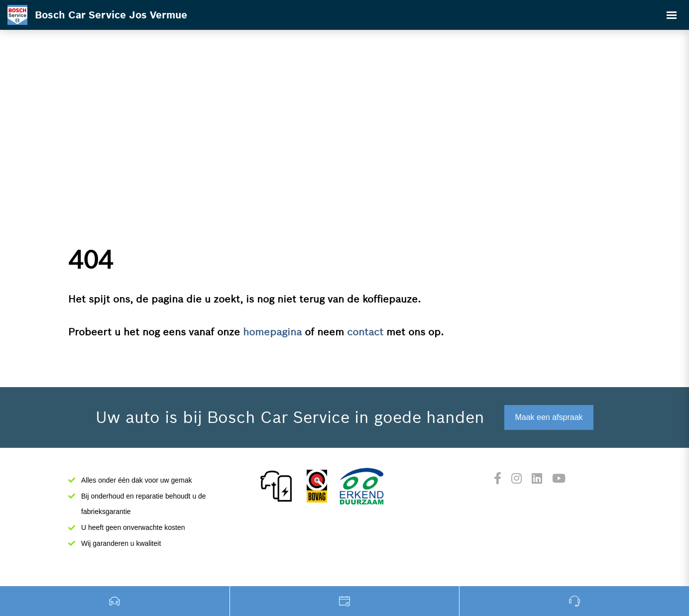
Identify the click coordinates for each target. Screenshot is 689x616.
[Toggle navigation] (672, 15)
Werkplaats (345, 601)
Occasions (115, 601)
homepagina (272, 332)
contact (365, 332)
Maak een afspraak (549, 417)
